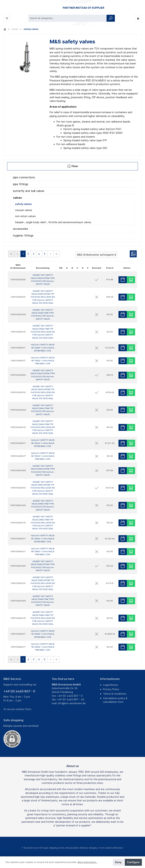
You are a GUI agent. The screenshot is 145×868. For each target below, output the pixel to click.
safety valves (23, 204)
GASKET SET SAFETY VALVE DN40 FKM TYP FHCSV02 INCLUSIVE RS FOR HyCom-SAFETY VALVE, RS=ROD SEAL (43, 427)
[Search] (111, 18)
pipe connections (24, 177)
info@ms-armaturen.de (72, 703)
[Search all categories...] (68, 18)
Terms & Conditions (115, 694)
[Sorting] (97, 255)
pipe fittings (21, 184)
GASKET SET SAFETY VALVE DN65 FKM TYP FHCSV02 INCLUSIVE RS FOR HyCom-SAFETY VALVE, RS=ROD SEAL (43, 618)
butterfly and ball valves (29, 191)
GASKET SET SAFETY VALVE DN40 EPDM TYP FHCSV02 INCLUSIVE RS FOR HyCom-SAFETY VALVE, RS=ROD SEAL (43, 392)
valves (17, 198)
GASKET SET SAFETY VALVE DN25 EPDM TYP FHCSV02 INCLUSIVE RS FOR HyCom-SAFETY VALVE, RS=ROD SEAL (43, 297)
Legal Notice (111, 685)
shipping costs (57, 848)
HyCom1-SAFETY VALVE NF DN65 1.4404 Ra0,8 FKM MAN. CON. (43, 647)
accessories (21, 229)
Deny (118, 862)
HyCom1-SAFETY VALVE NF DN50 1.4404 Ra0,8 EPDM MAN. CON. (43, 539)
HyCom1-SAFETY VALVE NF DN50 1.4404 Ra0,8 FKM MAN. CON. (43, 551)
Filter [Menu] (73, 165)
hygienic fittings (23, 235)
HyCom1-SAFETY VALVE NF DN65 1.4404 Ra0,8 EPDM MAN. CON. (43, 634)
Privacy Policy (111, 689)
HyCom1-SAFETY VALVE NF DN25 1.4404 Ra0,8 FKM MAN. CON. (43, 361)
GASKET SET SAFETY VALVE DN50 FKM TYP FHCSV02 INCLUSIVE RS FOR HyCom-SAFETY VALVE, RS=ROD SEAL (43, 523)
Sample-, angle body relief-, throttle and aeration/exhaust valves (53, 222)
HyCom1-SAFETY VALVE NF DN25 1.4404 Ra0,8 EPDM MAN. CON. (43, 348)
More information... (87, 862)
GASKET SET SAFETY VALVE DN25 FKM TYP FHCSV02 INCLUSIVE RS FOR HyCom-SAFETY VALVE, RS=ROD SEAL (43, 332)
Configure (133, 862)
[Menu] (7, 18)
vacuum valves (24, 210)
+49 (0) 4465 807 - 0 (19, 691)
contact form (23, 709)
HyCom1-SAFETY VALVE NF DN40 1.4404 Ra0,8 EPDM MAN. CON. (43, 443)
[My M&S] (138, 18)
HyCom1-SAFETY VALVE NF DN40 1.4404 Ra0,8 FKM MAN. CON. (43, 456)
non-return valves (25, 216)
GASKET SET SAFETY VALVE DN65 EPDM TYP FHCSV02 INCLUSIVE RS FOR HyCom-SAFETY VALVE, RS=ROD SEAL (43, 583)
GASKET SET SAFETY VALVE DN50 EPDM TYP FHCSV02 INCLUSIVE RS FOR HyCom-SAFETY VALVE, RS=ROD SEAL (43, 488)
